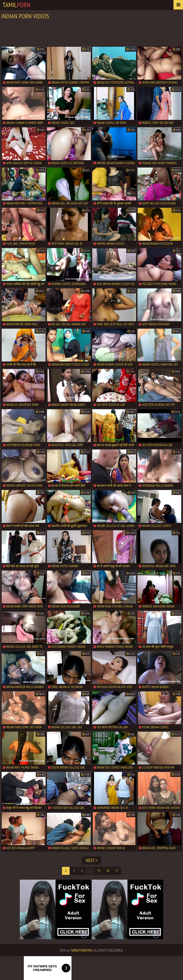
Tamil (16, 5)
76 (108, 871)
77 (117, 871)
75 (99, 871)
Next (91, 860)
